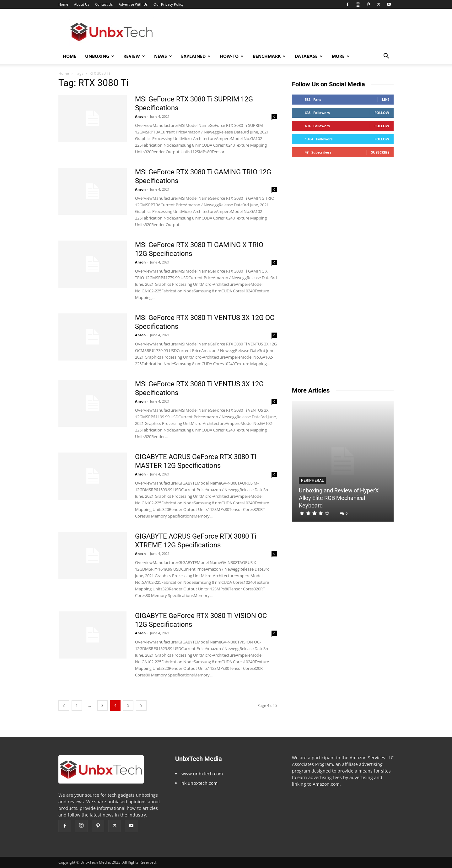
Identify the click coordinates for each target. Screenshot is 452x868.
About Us (82, 4)
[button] (386, 57)
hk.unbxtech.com (199, 783)
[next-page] (141, 705)
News (163, 56)
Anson (140, 116)
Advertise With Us (133, 4)
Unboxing (100, 56)
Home (63, 4)
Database (309, 56)
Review (134, 56)
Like (386, 99)
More (341, 56)
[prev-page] (64, 705)
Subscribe (380, 152)
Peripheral (312, 480)
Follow (382, 113)
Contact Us (104, 4)
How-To (232, 56)
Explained (196, 56)
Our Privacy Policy (169, 4)
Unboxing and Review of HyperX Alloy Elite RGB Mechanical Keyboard (339, 498)
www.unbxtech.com (202, 774)
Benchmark (269, 56)
